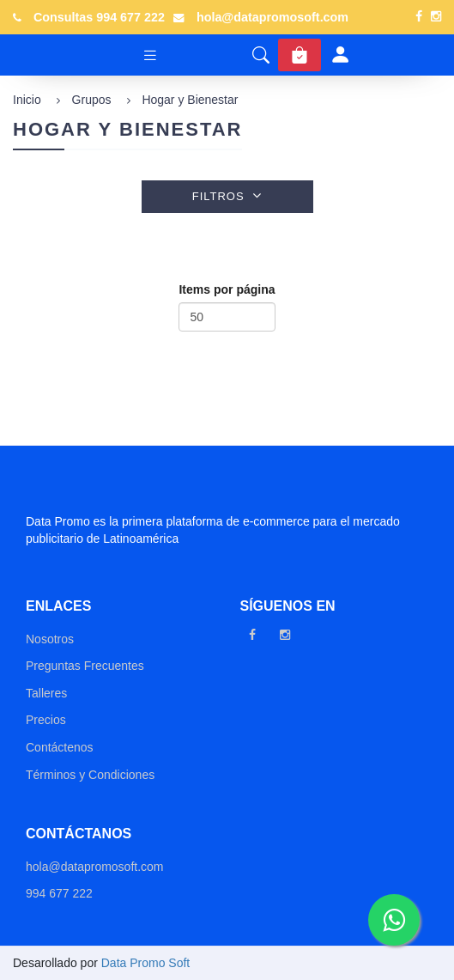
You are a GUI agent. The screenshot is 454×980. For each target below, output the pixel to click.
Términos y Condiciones (90, 775)
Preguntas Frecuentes (85, 666)
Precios (46, 720)
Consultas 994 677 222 (99, 17)
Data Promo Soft (146, 963)
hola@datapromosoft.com (272, 17)
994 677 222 (59, 893)
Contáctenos (60, 747)
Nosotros (50, 639)
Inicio (27, 100)
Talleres (46, 693)
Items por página (227, 289)
